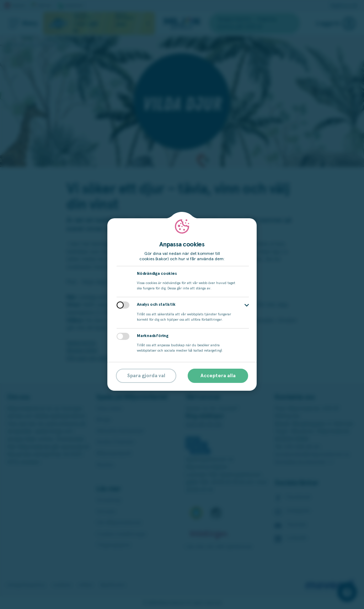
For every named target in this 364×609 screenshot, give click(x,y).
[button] (247, 305)
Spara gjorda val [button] (146, 376)
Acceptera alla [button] (218, 376)
